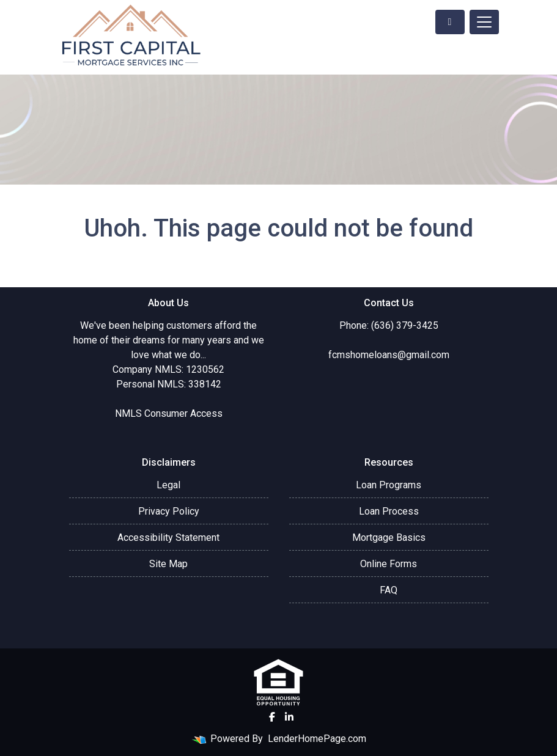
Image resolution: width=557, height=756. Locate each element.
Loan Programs (389, 485)
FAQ (389, 590)
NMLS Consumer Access (169, 413)
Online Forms (389, 564)
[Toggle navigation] (484, 22)
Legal (168, 485)
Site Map (168, 564)
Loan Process (389, 511)
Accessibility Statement (168, 538)
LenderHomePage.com (317, 739)
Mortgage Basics (389, 538)
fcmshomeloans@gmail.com (389, 355)
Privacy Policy (169, 511)
